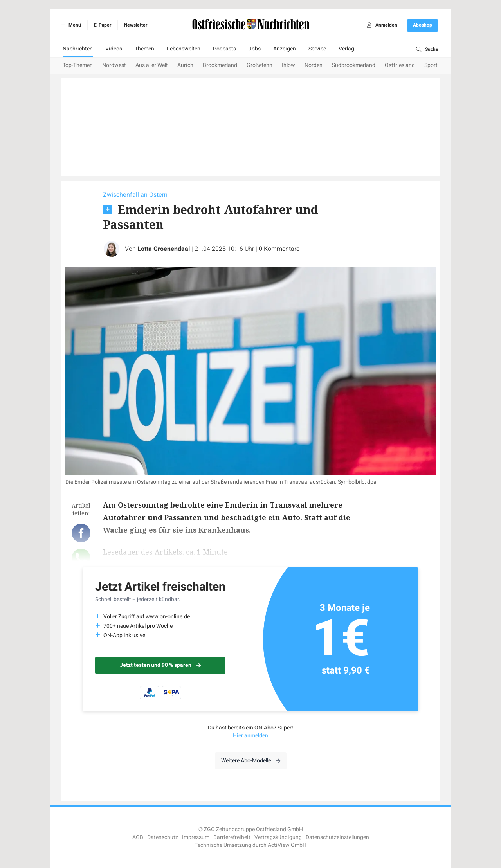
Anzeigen (285, 49)
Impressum (196, 837)
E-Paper (103, 25)
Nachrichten (78, 49)
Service (317, 49)
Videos (114, 49)
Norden (314, 65)
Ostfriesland (400, 65)
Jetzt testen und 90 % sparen (160, 665)
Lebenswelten (184, 49)
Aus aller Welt (152, 65)
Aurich (185, 65)
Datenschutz (163, 837)
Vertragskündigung (278, 837)
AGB (138, 837)
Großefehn (260, 65)
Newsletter (136, 25)
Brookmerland (220, 65)
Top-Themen (78, 65)
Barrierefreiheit (232, 837)
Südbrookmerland (354, 65)
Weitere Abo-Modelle (251, 761)
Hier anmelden (250, 736)
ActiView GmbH (287, 845)
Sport (431, 65)
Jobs (255, 49)
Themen (144, 49)
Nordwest (114, 65)
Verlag (346, 49)
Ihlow (288, 65)
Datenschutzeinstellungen (337, 837)
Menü (69, 25)
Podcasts (224, 49)
